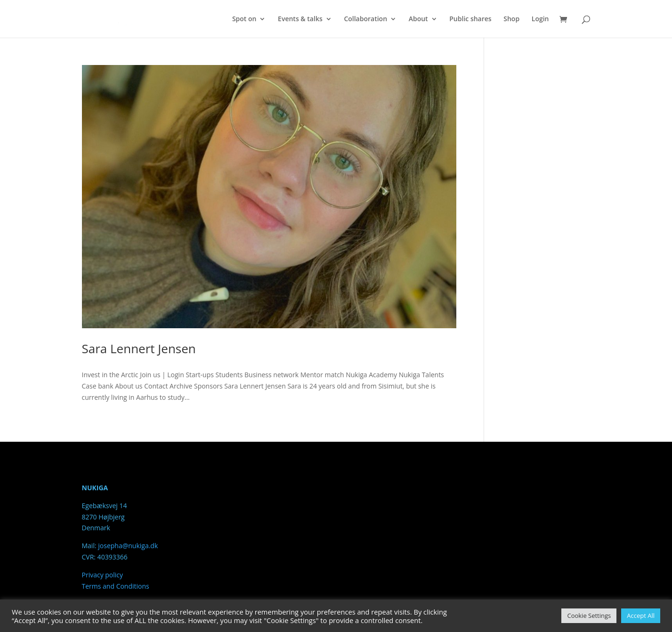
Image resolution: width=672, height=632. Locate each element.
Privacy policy (103, 575)
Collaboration (365, 19)
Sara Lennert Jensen (139, 348)
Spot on (244, 19)
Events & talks (300, 19)
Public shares (470, 19)
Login (540, 19)
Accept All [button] (641, 616)
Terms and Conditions (116, 586)
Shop (511, 19)
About (418, 19)
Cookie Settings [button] (589, 616)
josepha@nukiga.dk (128, 546)
